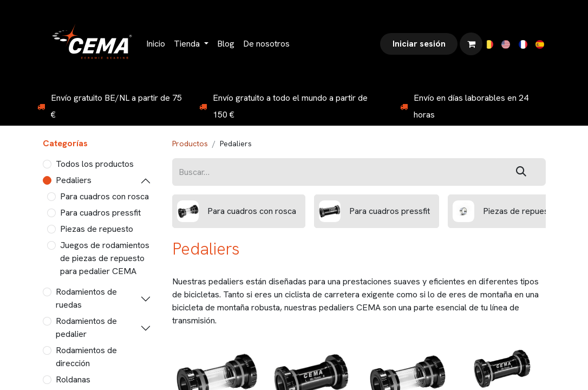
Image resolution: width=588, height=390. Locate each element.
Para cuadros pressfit (100, 213)
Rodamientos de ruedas (86, 298)
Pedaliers (74, 180)
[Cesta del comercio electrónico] (471, 44)
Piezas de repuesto (97, 229)
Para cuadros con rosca (104, 196)
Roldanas (73, 379)
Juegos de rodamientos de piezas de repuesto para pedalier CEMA (105, 258)
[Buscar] (521, 172)
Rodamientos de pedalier (86, 327)
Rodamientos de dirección (86, 357)
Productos (190, 144)
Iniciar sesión (419, 44)
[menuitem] (156, 44)
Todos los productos (95, 164)
